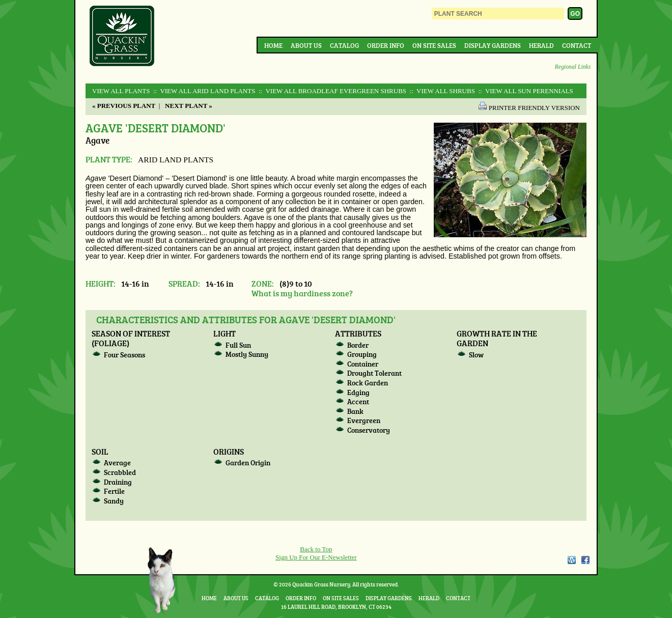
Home (273, 45)
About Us (306, 45)
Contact (577, 45)
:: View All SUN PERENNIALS (525, 91)
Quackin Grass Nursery (122, 37)
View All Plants (121, 91)
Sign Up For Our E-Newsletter (316, 557)
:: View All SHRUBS (441, 91)
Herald (541, 45)
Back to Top (316, 549)
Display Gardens (493, 45)
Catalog (344, 45)
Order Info (386, 45)
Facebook (585, 560)
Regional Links (573, 67)
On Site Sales (434, 45)
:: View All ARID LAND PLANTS (204, 91)
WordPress (571, 560)
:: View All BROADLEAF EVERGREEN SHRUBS (332, 91)
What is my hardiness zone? (302, 293)
